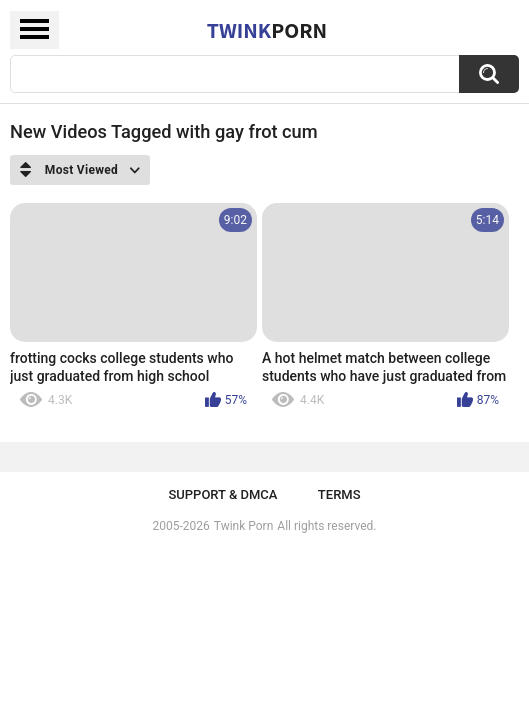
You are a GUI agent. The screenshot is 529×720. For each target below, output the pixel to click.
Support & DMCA (222, 494)
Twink (267, 30)
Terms (339, 494)
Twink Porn (243, 526)
